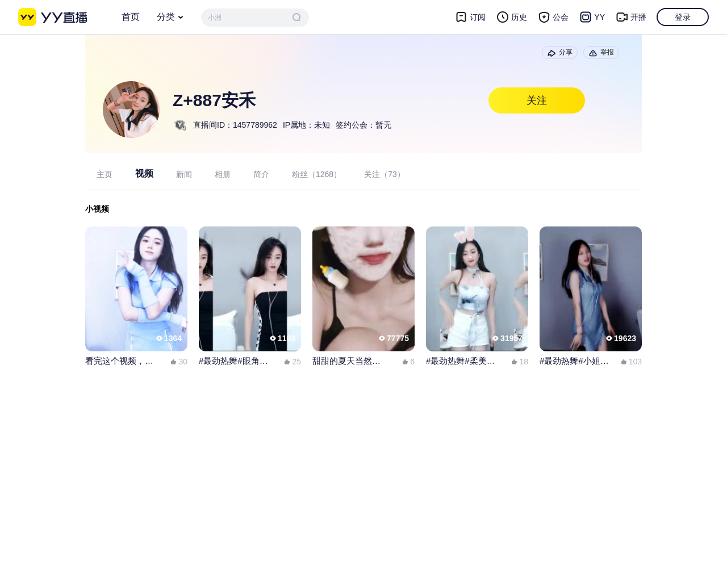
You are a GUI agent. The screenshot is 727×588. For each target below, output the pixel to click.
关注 (537, 100)
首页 (131, 17)
